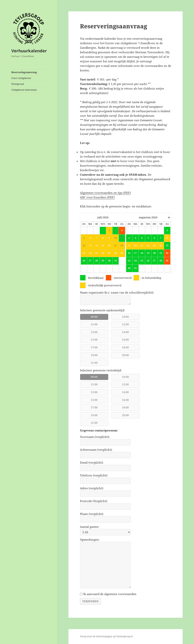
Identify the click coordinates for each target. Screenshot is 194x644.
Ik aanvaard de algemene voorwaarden (110, 594)
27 (90, 261)
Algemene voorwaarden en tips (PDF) (105, 193)
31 (116, 261)
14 (161, 246)
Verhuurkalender (29, 51)
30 (109, 261)
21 (161, 253)
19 (148, 253)
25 (122, 253)
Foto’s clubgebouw (21, 78)
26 (84, 261)
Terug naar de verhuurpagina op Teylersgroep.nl (106, 636)
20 (154, 253)
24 (135, 261)
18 (142, 253)
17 (135, 253)
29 (103, 261)
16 (129, 253)
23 (129, 261)
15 (167, 246)
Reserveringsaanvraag (24, 72)
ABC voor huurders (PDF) (97, 197)
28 (97, 261)
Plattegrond (18, 84)
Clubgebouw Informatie (24, 90)
